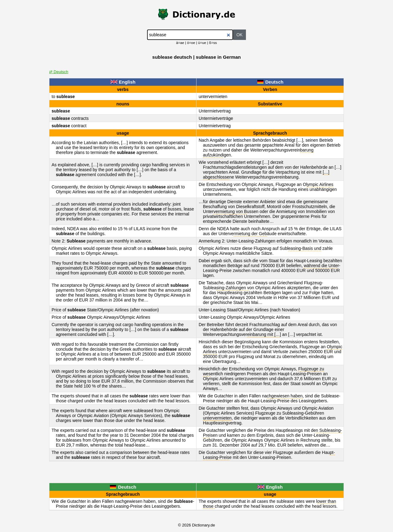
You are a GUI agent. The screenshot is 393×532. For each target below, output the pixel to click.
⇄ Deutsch (59, 72)
